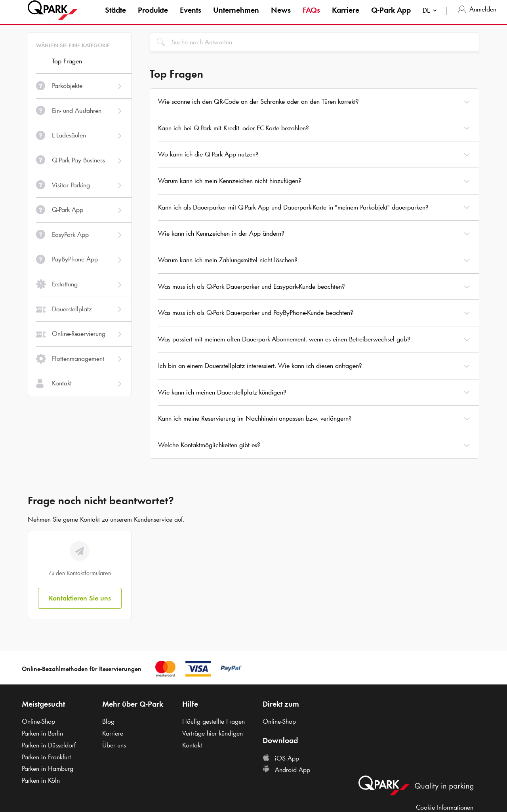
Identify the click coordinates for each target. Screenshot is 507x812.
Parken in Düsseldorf (49, 745)
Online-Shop (38, 721)
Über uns (114, 745)
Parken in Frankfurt (46, 757)
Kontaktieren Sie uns (80, 598)
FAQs (311, 17)
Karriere (346, 17)
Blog (108, 721)
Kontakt (192, 745)
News (281, 17)
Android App (286, 770)
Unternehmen (236, 17)
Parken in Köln (41, 780)
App (391, 17)
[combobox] (431, 19)
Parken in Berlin (42, 733)
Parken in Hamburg (48, 768)
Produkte (153, 17)
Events (191, 17)
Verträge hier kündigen (213, 733)
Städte (115, 17)
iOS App (281, 758)
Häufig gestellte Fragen (213, 721)
